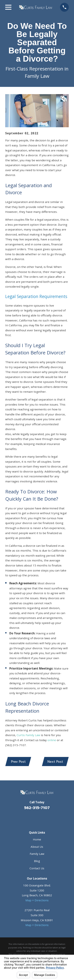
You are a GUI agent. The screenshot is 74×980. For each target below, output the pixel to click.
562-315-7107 (37, 808)
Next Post (55, 762)
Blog (37, 861)
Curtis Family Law (28, 735)
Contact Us (37, 868)
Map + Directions (37, 900)
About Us (37, 847)
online (52, 740)
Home (37, 839)
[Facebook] (32, 818)
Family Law (37, 854)
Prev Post (18, 762)
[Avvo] (41, 818)
